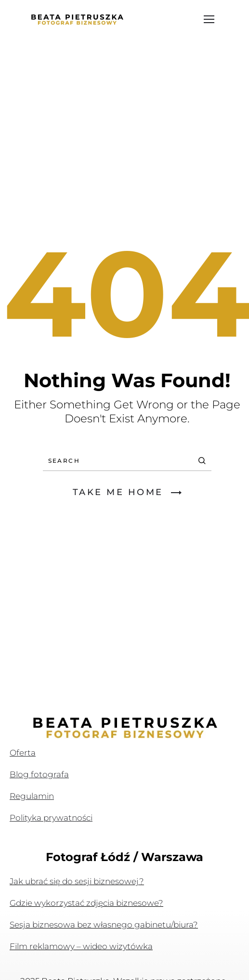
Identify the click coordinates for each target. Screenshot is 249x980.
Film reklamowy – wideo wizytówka (81, 946)
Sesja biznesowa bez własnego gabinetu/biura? (104, 925)
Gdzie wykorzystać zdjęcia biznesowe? (86, 903)
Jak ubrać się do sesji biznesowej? (77, 881)
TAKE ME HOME (127, 492)
